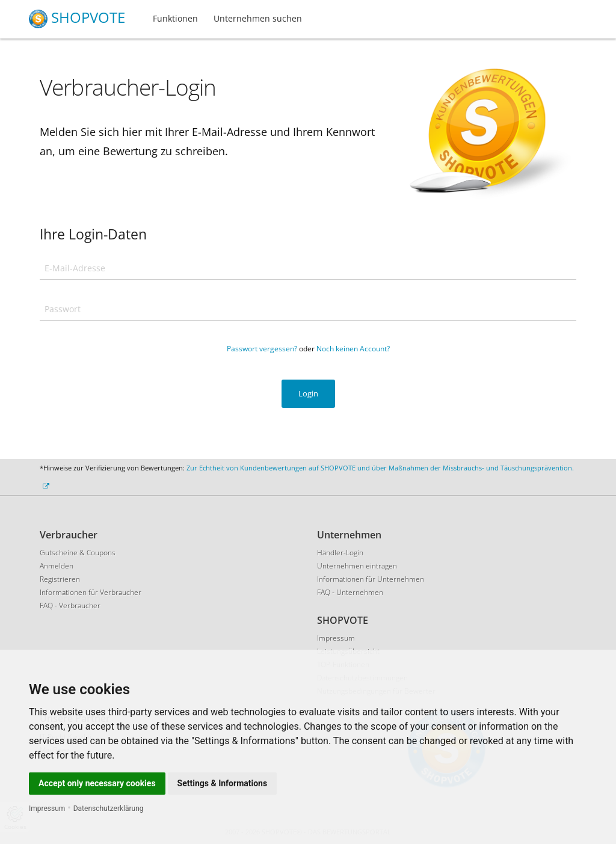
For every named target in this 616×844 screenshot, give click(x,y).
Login (308, 393)
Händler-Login (340, 553)
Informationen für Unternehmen (371, 579)
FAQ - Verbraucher (70, 605)
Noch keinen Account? (353, 349)
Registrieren (60, 579)
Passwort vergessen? (262, 349)
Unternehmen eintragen (357, 566)
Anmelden (57, 566)
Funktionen (175, 18)
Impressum (47, 809)
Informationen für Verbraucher (91, 592)
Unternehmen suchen (258, 18)
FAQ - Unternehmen (350, 592)
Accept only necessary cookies (97, 783)
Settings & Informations (223, 783)
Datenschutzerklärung (109, 809)
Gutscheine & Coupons (78, 553)
